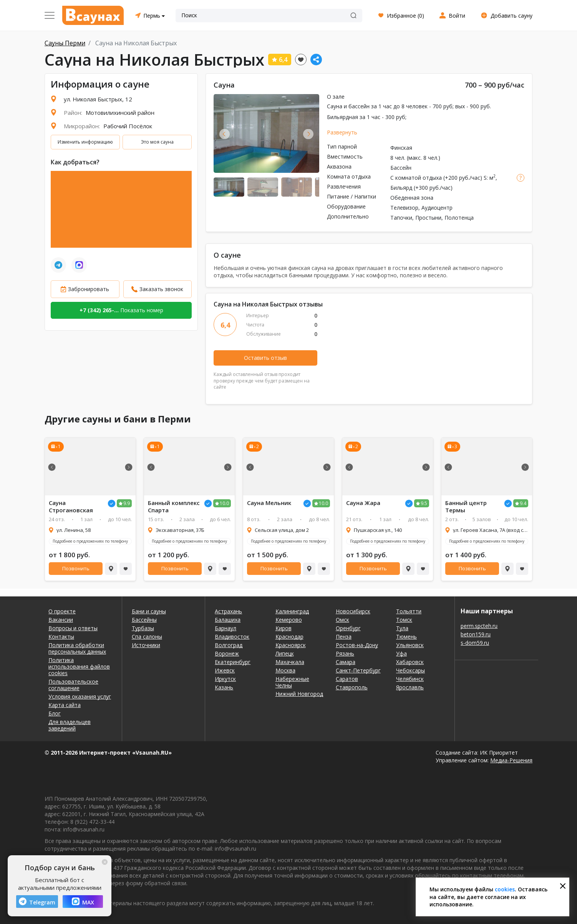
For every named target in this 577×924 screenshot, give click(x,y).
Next (308, 134)
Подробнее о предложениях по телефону (90, 541)
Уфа (401, 653)
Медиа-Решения (511, 760)
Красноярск (291, 645)
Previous (225, 134)
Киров (284, 628)
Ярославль (410, 687)
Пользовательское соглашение (73, 685)
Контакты (61, 637)
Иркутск (225, 679)
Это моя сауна (157, 142)
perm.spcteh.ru (479, 626)
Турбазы (143, 628)
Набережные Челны (292, 682)
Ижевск (225, 670)
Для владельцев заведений (70, 725)
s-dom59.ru (475, 643)
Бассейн (401, 168)
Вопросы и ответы (73, 628)
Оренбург (348, 628)
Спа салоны (147, 637)
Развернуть (342, 132)
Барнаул (225, 628)
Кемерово (289, 620)
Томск (404, 620)
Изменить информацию (85, 142)
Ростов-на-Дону (357, 645)
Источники (146, 645)
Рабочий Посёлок (128, 126)
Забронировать (89, 289)
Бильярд (401, 188)
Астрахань (228, 611)
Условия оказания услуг (80, 696)
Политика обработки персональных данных (77, 648)
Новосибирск (353, 611)
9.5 (424, 503)
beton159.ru (476, 634)
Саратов (347, 679)
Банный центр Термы (466, 507)
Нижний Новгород (299, 694)
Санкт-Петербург (358, 670)
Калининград (292, 611)
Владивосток (232, 637)
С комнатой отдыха (416, 178)
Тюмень (406, 637)
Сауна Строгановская (71, 507)
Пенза (344, 637)
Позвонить (76, 568)
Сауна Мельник (269, 503)
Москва (285, 670)
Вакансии (61, 620)
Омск (342, 620)
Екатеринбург (233, 662)
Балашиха (228, 620)
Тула (402, 628)
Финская (401, 148)
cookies (505, 889)
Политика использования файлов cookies (79, 667)
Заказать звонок (161, 289)
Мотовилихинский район (120, 113)
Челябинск (410, 679)
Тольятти (409, 611)
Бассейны (144, 620)
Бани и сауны (149, 611)
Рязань (345, 653)
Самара (346, 662)
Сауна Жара (363, 503)
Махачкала (290, 662)
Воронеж (227, 653)
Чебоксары (410, 670)
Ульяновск (410, 645)
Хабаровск (410, 662)
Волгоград (229, 645)
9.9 (127, 503)
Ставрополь (352, 687)
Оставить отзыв (265, 358)
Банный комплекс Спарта (174, 507)
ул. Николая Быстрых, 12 (98, 99)
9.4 (523, 503)
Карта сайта (65, 705)
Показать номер (121, 310)
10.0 (224, 503)
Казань (224, 687)
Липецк (285, 653)
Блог (55, 713)
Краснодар (289, 637)
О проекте (62, 611)
